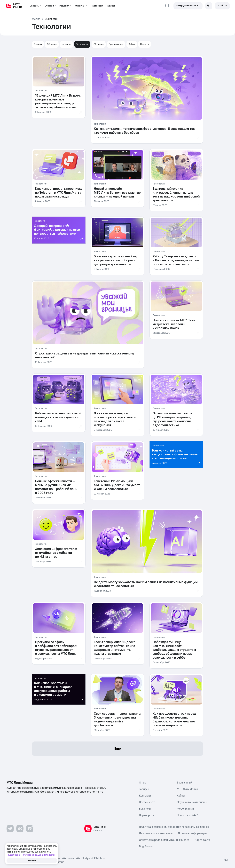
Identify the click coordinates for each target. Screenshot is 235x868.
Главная (38, 44)
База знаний (184, 783)
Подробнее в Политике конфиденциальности (31, 855)
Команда (66, 44)
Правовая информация (192, 833)
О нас (142, 783)
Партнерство (147, 815)
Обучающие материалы (192, 802)
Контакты (145, 796)
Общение (52, 44)
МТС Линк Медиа (187, 789)
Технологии (82, 44)
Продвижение (116, 44)
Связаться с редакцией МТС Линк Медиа (164, 840)
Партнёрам (97, 6)
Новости (145, 44)
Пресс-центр (147, 802)
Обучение (99, 44)
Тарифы (110, 6)
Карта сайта (202, 840)
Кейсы (132, 44)
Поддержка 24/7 (187, 815)
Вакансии (145, 809)
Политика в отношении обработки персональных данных (174, 827)
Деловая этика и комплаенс (156, 833)
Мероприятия (185, 809)
